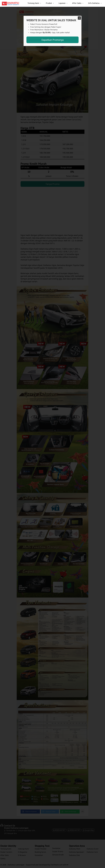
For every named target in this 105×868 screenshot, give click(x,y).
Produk (49, 3)
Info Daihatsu (94, 3)
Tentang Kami (33, 3)
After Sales (77, 3)
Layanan (62, 3)
